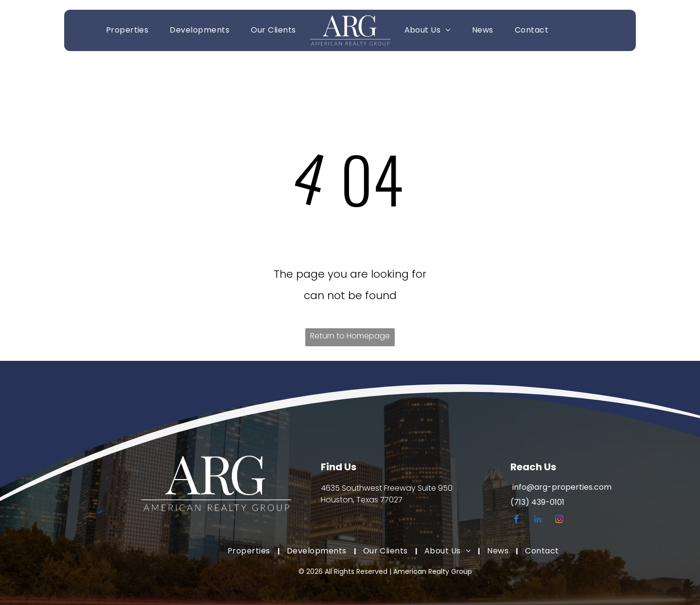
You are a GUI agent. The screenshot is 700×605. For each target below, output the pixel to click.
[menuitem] (127, 30)
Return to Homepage (350, 336)
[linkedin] (538, 520)
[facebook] (516, 520)
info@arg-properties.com (562, 487)
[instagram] (559, 520)
